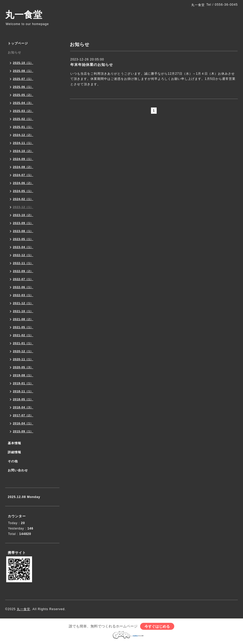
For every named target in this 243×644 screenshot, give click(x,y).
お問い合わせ (18, 470)
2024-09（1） (23, 159)
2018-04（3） (23, 407)
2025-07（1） (23, 79)
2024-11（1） (23, 143)
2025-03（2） (23, 111)
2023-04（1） (23, 247)
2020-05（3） (23, 367)
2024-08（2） (23, 167)
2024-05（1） (23, 191)
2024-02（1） (23, 199)
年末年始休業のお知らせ (92, 65)
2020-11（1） (23, 359)
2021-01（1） (23, 343)
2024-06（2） (23, 183)
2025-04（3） (23, 103)
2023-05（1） (23, 239)
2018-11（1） (23, 391)
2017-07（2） (23, 415)
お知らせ (14, 52)
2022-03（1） (23, 295)
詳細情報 (14, 452)
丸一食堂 (24, 15)
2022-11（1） (23, 263)
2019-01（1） (23, 383)
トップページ (18, 43)
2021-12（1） (23, 303)
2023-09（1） (23, 223)
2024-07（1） (23, 175)
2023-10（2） (23, 215)
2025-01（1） (23, 127)
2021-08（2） (23, 319)
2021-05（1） (23, 327)
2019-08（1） (23, 375)
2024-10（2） (23, 151)
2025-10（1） (23, 63)
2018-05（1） (23, 399)
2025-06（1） (23, 87)
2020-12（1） (23, 351)
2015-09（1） (23, 431)
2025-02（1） (23, 119)
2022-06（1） (23, 287)
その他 (13, 461)
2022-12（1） (23, 255)
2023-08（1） (23, 231)
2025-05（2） (23, 95)
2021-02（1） (23, 335)
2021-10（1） (23, 311)
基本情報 (14, 443)
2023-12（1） (23, 207)
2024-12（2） (23, 135)
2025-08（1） (23, 71)
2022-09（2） (23, 271)
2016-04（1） (23, 423)
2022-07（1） (23, 279)
